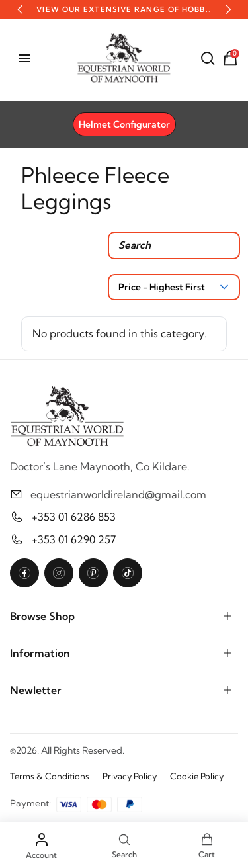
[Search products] (174, 245)
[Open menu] (24, 58)
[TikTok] (128, 573)
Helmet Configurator (124, 124)
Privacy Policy (130, 776)
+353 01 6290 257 (74, 539)
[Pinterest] (93, 573)
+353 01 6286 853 (74, 517)
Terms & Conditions (50, 776)
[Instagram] (59, 573)
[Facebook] (24, 573)
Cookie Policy (197, 776)
